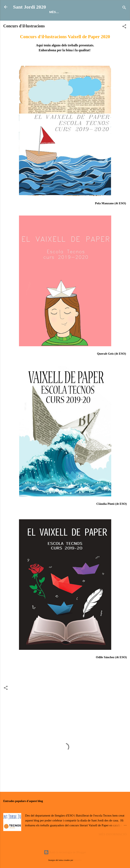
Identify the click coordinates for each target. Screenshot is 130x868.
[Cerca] (124, 8)
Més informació (113, 834)
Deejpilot (78, 860)
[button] (124, 27)
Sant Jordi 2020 (29, 7)
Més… (54, 12)
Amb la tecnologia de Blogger (65, 852)
